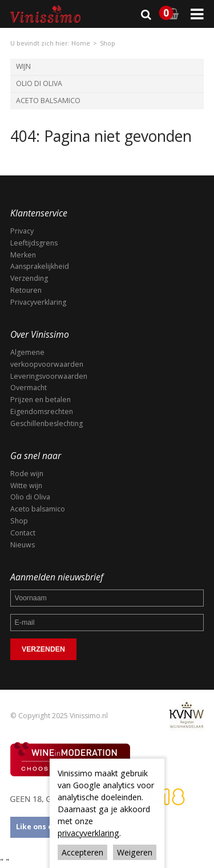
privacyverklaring (88, 833)
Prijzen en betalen (41, 400)
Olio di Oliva (39, 83)
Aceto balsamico (38, 509)
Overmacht (29, 388)
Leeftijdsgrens (34, 243)
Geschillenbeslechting (47, 423)
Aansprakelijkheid (40, 266)
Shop (108, 43)
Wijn (23, 66)
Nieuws (23, 545)
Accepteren (82, 852)
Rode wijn (27, 474)
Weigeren (135, 852)
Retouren (26, 290)
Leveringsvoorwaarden (49, 376)
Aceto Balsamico (48, 101)
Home (81, 43)
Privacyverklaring (38, 302)
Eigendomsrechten (42, 412)
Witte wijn (26, 486)
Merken (23, 255)
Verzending (29, 278)
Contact (23, 533)
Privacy (22, 231)
